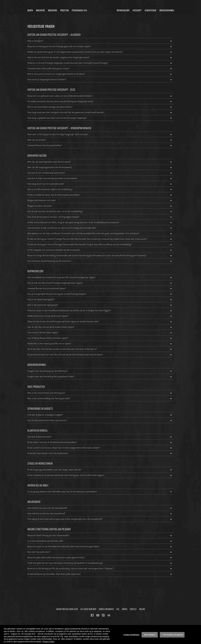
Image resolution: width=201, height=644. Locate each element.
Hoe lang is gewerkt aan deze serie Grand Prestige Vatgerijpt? (100, 118)
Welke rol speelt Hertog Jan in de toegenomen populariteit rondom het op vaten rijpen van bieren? (100, 52)
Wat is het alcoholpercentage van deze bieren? (100, 107)
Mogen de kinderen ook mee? (100, 200)
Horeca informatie (106, 609)
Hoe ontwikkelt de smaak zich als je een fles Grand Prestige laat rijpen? (100, 277)
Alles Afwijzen (150, 635)
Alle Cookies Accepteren (173, 635)
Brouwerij (53, 10)
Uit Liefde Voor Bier (88, 609)
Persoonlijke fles (79, 10)
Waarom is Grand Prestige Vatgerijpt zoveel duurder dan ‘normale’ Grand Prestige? (100, 63)
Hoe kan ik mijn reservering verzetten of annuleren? (100, 178)
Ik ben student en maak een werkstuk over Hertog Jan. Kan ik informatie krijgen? (100, 475)
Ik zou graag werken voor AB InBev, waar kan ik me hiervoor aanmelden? (100, 492)
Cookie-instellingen (131, 635)
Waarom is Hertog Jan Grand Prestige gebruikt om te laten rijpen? (100, 46)
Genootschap (150, 10)
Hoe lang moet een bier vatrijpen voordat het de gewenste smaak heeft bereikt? (100, 112)
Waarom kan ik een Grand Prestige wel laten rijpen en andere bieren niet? (100, 321)
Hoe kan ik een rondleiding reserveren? (100, 173)
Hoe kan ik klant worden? (100, 437)
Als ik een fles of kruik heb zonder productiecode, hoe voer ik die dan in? (100, 349)
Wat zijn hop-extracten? (100, 552)
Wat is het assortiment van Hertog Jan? (100, 393)
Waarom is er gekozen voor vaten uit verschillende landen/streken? (100, 96)
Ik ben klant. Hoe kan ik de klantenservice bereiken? (100, 442)
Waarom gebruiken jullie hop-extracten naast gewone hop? (100, 557)
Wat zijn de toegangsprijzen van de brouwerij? (100, 167)
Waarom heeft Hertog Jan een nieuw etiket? (100, 535)
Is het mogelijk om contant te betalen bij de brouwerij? (100, 250)
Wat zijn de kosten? (100, 140)
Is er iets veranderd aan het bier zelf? (100, 541)
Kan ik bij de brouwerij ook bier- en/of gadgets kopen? (100, 217)
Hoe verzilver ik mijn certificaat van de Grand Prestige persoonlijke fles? (100, 228)
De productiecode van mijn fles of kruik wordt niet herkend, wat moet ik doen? (100, 355)
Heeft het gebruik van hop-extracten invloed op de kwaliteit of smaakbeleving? (100, 563)
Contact (133, 609)
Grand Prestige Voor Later (67, 609)
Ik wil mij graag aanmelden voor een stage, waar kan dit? (100, 470)
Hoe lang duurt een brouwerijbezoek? (100, 184)
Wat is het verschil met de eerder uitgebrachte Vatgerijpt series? (100, 57)
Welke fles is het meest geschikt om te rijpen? (100, 344)
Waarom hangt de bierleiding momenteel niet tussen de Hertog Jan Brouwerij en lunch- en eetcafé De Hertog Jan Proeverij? (100, 255)
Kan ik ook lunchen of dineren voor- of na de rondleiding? (100, 211)
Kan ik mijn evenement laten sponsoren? (100, 420)
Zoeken (124, 609)
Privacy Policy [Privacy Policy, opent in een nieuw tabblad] (48, 642)
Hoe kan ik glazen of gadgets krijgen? (100, 415)
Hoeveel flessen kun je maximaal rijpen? (100, 288)
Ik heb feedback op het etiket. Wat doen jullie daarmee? (100, 574)
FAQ (118, 609)
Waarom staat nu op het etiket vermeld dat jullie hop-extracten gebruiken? (100, 546)
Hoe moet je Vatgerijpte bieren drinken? (100, 79)
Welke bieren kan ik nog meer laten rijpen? (100, 316)
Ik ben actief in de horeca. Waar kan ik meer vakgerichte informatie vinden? (100, 448)
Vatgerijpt (137, 10)
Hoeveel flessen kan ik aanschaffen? (100, 145)
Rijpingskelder (123, 10)
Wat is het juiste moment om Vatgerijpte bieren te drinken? (100, 74)
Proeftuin (64, 10)
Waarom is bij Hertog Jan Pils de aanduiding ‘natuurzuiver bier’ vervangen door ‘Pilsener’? (100, 568)
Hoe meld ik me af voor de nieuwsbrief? (100, 514)
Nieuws (142, 609)
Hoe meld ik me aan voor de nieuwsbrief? (100, 508)
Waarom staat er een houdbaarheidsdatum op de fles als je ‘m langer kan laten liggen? (100, 310)
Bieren (30, 10)
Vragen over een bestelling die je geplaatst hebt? (100, 376)
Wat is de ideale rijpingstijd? (100, 299)
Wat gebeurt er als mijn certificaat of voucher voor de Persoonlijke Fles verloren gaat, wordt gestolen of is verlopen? (100, 233)
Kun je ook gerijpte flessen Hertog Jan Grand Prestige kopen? (100, 294)
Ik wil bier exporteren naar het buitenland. (100, 453)
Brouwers (40, 10)
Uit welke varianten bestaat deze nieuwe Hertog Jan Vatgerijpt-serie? (100, 101)
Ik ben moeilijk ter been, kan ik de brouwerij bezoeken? (100, 195)
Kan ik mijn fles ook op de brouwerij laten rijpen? (100, 327)
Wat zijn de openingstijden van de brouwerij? (100, 162)
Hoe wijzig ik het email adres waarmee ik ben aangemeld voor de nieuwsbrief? (100, 519)
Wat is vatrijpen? (100, 41)
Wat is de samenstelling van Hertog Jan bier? (100, 398)
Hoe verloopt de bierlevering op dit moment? (100, 261)
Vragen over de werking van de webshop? (100, 371)
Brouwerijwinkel (167, 10)
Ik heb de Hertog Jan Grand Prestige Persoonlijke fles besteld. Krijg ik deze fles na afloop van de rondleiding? (100, 244)
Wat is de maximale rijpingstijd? (100, 305)
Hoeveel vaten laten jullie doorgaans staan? (100, 68)
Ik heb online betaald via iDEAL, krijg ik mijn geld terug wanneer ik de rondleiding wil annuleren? (100, 222)
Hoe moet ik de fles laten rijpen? (100, 333)
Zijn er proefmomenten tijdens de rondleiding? (100, 189)
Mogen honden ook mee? (100, 206)
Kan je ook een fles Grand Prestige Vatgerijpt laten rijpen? (100, 283)
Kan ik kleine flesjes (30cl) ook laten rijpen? (100, 338)
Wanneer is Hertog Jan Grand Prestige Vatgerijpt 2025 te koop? (100, 134)
